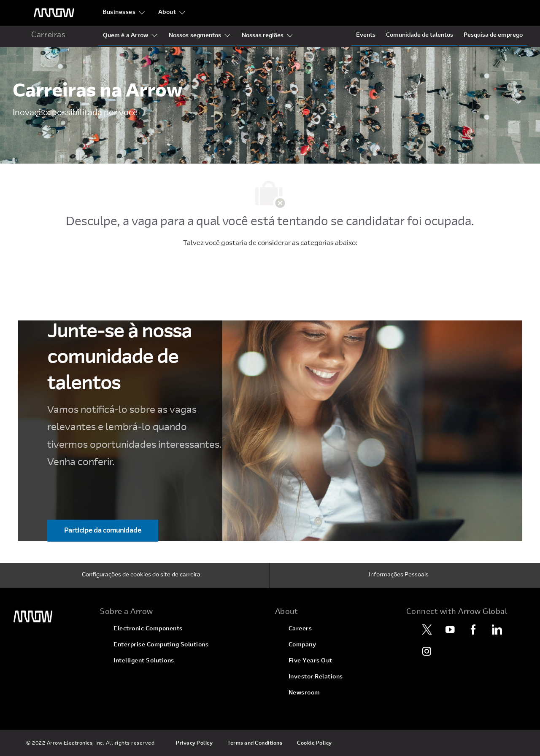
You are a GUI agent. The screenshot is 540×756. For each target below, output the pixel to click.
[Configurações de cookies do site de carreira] (141, 576)
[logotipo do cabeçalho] (54, 13)
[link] (51, 617)
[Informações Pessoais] (399, 576)
